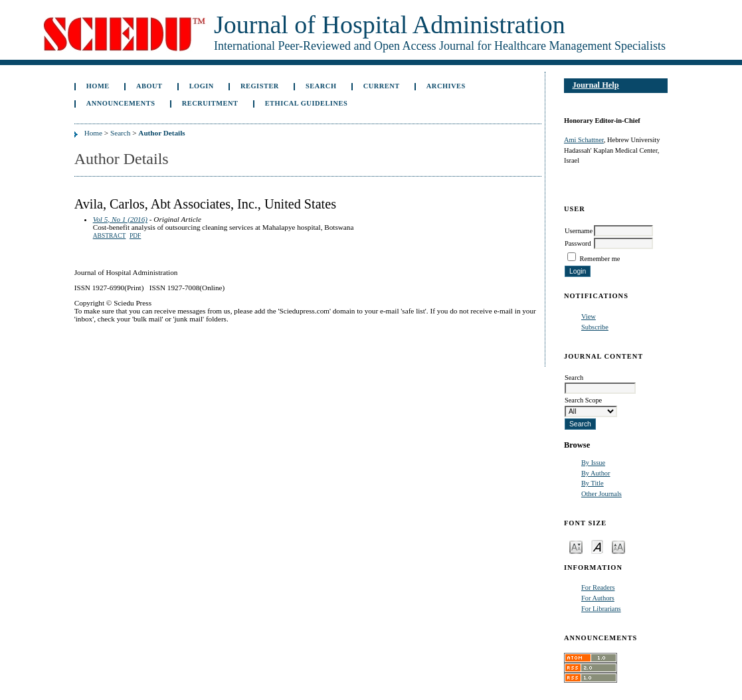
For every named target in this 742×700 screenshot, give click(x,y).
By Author (596, 473)
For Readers (598, 587)
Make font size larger (618, 546)
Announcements (121, 103)
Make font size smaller (576, 546)
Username (579, 231)
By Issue (593, 463)
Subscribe (595, 327)
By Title (593, 483)
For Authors (598, 598)
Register (260, 86)
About (149, 86)
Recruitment (210, 103)
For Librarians (601, 609)
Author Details (161, 133)
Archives (446, 86)
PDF (135, 236)
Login (202, 86)
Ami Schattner (584, 140)
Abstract (110, 236)
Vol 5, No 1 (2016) (120, 219)
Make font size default (597, 546)
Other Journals (602, 494)
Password (578, 243)
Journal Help (595, 85)
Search (321, 86)
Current (382, 86)
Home (98, 86)
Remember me (600, 259)
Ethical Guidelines (307, 103)
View (589, 316)
